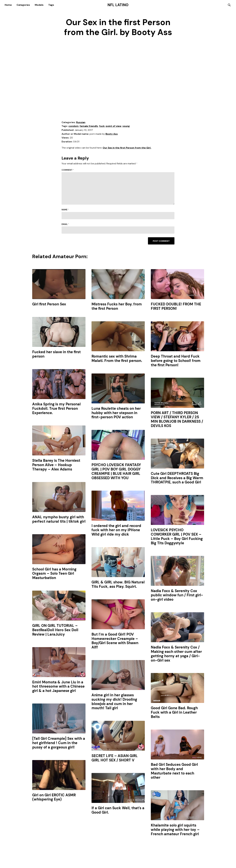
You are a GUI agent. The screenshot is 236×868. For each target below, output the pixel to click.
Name (65, 210)
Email (65, 224)
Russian (81, 122)
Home (8, 5)
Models (39, 5)
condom (74, 126)
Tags (51, 5)
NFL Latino (118, 5)
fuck (102, 126)
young (126, 126)
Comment (68, 170)
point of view (113, 126)
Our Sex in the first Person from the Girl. (127, 148)
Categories (23, 5)
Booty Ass (112, 134)
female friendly (89, 126)
